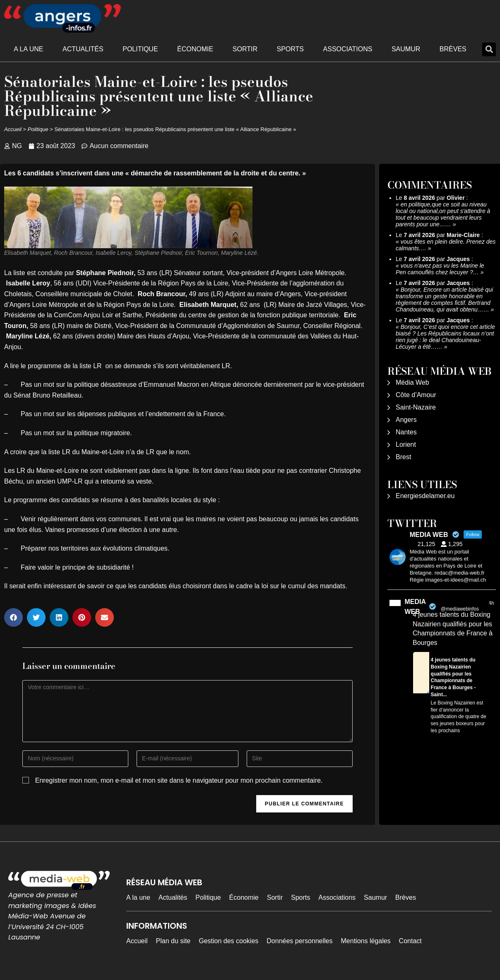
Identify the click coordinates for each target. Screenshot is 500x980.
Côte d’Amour (416, 395)
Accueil (13, 129)
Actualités (83, 49)
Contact (410, 941)
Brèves (453, 49)
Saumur (406, 49)
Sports (290, 49)
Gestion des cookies (228, 941)
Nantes (406, 432)
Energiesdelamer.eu (425, 496)
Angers (406, 420)
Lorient (406, 444)
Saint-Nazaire (416, 407)
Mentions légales (366, 941)
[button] (489, 49)
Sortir (245, 49)
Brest (403, 457)
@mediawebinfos (460, 609)
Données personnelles (299, 941)
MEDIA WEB (415, 607)
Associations (348, 49)
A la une (28, 49)
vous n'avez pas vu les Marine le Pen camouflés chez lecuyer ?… (440, 269)
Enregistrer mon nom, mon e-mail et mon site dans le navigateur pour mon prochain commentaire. (179, 780)
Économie (195, 49)
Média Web (412, 382)
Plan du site (173, 941)
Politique (140, 49)
